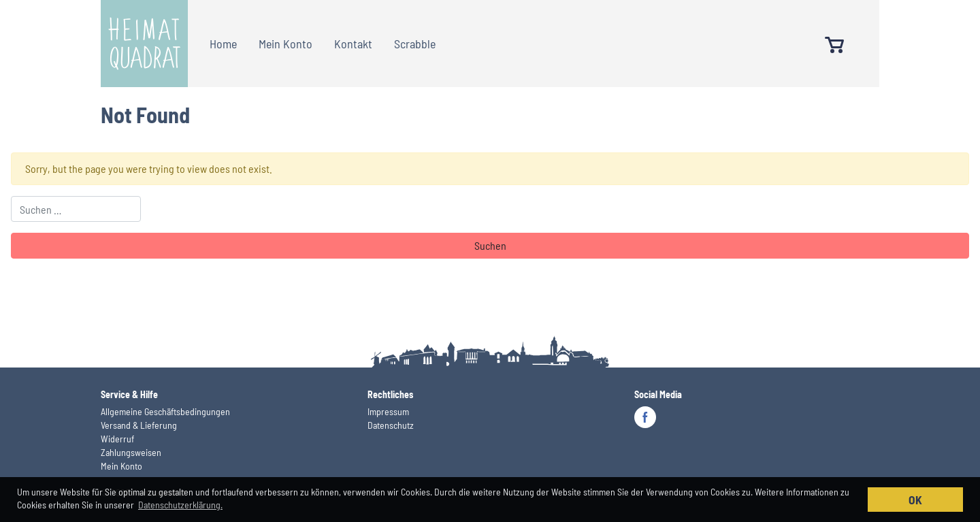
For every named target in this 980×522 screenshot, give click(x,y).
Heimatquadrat (144, 44)
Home (223, 44)
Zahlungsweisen (131, 452)
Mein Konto (285, 44)
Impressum (388, 411)
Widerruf (117, 439)
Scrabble (415, 44)
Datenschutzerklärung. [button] (180, 505)
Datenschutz (391, 425)
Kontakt (353, 44)
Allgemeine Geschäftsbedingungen (165, 411)
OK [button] (915, 500)
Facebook (645, 417)
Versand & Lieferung (139, 425)
